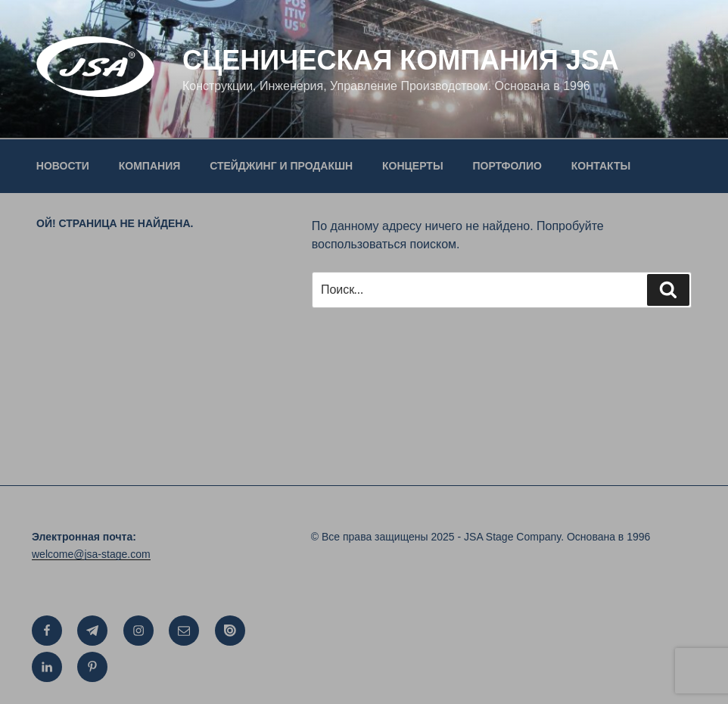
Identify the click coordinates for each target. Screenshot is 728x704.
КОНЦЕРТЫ (413, 166)
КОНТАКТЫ (601, 166)
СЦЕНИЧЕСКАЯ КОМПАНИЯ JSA (401, 60)
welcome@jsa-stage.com (91, 554)
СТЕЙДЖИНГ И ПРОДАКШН (281, 166)
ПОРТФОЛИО (507, 166)
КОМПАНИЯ (150, 166)
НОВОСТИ (63, 166)
